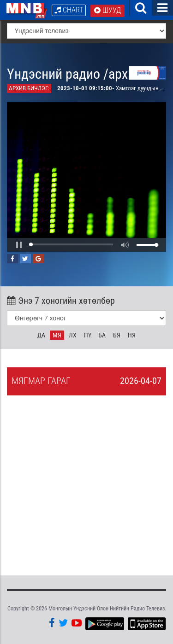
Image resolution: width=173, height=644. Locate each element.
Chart (69, 10)
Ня (132, 335)
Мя (57, 335)
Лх (73, 335)
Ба (102, 335)
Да (41, 335)
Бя (117, 335)
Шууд (107, 10)
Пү (88, 335)
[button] (19, 245)
